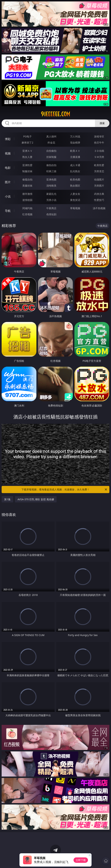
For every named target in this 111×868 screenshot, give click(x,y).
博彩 (8, 139)
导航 (8, 211)
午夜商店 (51, 208)
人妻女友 (75, 194)
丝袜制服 (51, 157)
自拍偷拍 (51, 151)
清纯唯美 (51, 186)
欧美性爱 (99, 165)
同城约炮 (27, 208)
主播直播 (75, 157)
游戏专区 (99, 136)
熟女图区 (75, 186)
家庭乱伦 (51, 194)
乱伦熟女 (75, 171)
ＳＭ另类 (99, 157)
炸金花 (51, 143)
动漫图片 (99, 179)
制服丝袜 (27, 171)
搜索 (102, 123)
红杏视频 (27, 214)
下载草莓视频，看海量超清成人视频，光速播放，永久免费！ (65, 490)
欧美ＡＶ (75, 151)
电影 (8, 168)
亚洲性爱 (27, 165)
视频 (8, 153)
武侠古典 (99, 194)
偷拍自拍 (51, 165)
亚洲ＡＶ (27, 151)
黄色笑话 (75, 200)
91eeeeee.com (55, 114)
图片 (8, 182)
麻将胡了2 (27, 143)
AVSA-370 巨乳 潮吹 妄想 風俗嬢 (36, 499)
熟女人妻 (27, 157)
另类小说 (51, 200)
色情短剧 (51, 214)
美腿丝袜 (27, 186)
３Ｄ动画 (99, 151)
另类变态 (99, 171)
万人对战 (75, 136)
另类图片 (99, 186)
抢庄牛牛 (99, 143)
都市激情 (27, 194)
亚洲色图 (51, 179)
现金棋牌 (75, 143)
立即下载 (81, 860)
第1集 (7, 499)
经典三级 (51, 171)
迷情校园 (27, 200)
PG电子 (27, 136)
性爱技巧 (99, 200)
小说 (8, 196)
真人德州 (51, 136)
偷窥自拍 (27, 179)
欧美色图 (75, 179)
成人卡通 (75, 165)
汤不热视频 (99, 208)
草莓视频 (75, 208)
